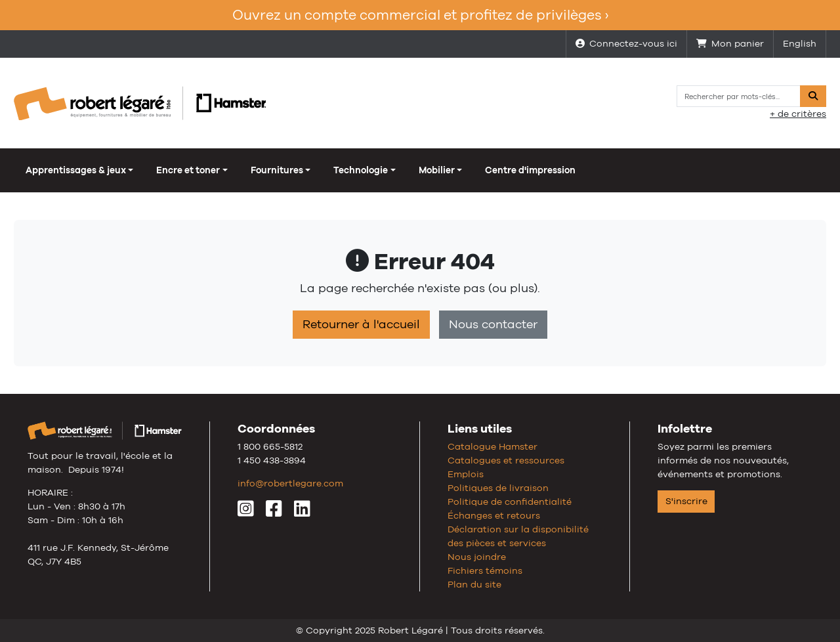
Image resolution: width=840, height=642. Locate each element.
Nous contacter (493, 324)
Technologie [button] (361, 170)
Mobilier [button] (437, 170)
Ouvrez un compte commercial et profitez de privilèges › (420, 15)
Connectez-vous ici (626, 43)
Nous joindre (477, 557)
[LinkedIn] (302, 512)
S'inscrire (686, 501)
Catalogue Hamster (493, 446)
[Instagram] (246, 512)
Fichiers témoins (485, 570)
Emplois (466, 474)
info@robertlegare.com (290, 483)
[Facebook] (274, 512)
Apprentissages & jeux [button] (76, 170)
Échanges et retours (494, 515)
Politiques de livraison (498, 488)
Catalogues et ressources (506, 460)
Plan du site (474, 584)
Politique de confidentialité (510, 502)
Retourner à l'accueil (361, 324)
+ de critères (798, 114)
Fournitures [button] (277, 170)
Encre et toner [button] (188, 170)
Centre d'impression (530, 170)
